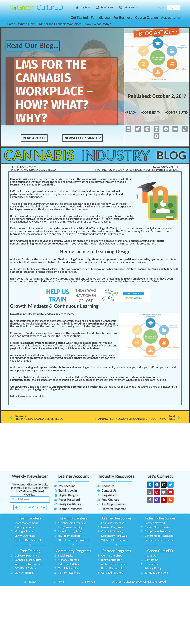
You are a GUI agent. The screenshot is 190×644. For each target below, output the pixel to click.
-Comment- (150, 113)
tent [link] (109, 346)
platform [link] (46, 207)
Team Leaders (30, 518)
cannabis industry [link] (136, 387)
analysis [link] (76, 231)
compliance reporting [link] (23, 197)
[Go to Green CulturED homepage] (36, 7)
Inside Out (103, 244)
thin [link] (40, 396)
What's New (26, 24)
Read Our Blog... (34, 46)
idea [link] (18, 204)
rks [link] (43, 229)
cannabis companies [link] (64, 192)
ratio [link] (20, 219)
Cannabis (40, 156)
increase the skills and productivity (60, 182)
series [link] (48, 234)
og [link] (102, 229)
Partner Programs (117, 551)
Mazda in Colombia (47, 219)
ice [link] (81, 260)
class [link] (24, 209)
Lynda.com (70, 241)
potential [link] (74, 279)
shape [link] (48, 209)
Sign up (174, 8)
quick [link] (45, 387)
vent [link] (52, 204)
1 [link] (113, 219)
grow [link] (76, 326)
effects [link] (68, 204)
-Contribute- (176, 113)
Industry (117, 156)
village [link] (17, 209)
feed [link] (95, 321)
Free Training (30, 551)
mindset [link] (44, 282)
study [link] (52, 229)
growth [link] (75, 282)
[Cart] (153, 8)
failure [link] (156, 282)
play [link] (24, 192)
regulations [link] (60, 194)
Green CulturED (160, 551)
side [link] (123, 179)
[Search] (147, 8)
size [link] (56, 209)
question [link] (50, 326)
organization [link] (17, 182)
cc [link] (141, 282)
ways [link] (44, 333)
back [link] (94, 269)
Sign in (161, 8)
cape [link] (127, 229)
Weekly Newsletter (30, 476)
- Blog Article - (157, 33)
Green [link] (14, 387)
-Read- (131, 113)
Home (11, 24)
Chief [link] (61, 260)
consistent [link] (16, 231)
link (26, 204)
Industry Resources (116, 476)
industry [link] (39, 194)
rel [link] (16, 282)
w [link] (44, 179)
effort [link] (70, 321)
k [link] (29, 222)
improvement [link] (117, 380)
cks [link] (95, 343)
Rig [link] (12, 279)
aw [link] (19, 279)
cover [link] (156, 231)
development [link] (109, 194)
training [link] (83, 194)
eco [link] (32, 326)
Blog (172, 156)
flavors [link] (70, 209)
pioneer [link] (139, 260)
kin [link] (94, 346)
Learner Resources (117, 518)
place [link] (49, 231)
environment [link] (56, 370)
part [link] (163, 229)
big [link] (132, 216)
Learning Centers (73, 518)
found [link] (64, 262)
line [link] (37, 241)
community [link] (108, 368)
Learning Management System (28, 185)
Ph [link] (25, 269)
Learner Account (74, 476)
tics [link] (154, 229)
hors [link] (17, 272)
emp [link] (93, 182)
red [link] (37, 231)
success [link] (28, 282)
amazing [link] (30, 370)
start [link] (59, 179)
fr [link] (107, 207)
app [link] (27, 390)
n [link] (63, 179)
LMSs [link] (13, 192)
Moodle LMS (33, 207)
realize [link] (73, 179)
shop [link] (42, 355)
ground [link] (101, 269)
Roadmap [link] (38, 234)
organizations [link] (113, 216)
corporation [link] (125, 207)
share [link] (80, 241)
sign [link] (35, 377)
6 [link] (87, 377)
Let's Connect (160, 476)
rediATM (99, 219)
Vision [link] (44, 222)
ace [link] (99, 333)
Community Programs (73, 551)
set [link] (87, 282)
